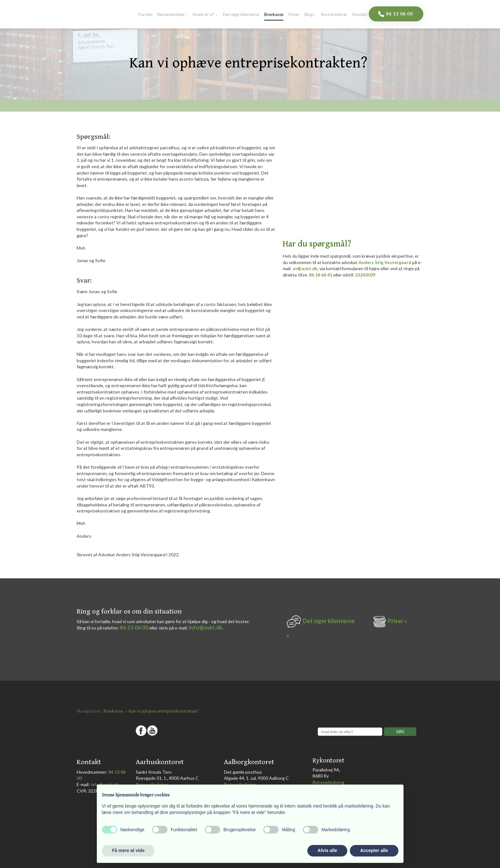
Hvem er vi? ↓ (205, 15)
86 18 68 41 (321, 275)
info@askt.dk (206, 627)
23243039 (365, 275)
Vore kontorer (334, 15)
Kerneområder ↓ (173, 15)
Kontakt (360, 15)
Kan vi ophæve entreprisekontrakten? (164, 711)
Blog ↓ (310, 15)
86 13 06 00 (134, 627)
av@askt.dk (305, 268)
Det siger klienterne (241, 15)
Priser (294, 15)
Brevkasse (274, 15)
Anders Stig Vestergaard (385, 262)
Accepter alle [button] (374, 850)
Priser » (397, 621)
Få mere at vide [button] (128, 850)
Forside (145, 15)
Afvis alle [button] (327, 850)
